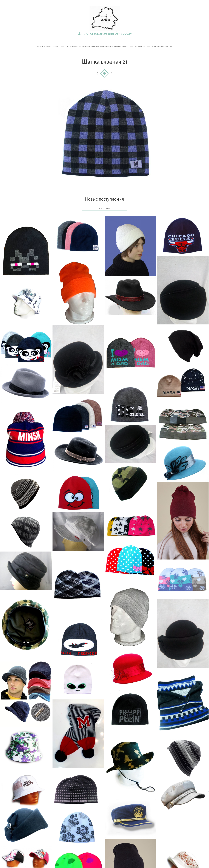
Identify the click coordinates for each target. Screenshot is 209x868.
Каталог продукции (48, 46)
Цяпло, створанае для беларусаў (105, 33)
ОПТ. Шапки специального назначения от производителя (97, 46)
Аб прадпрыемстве (162, 46)
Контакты (140, 46)
